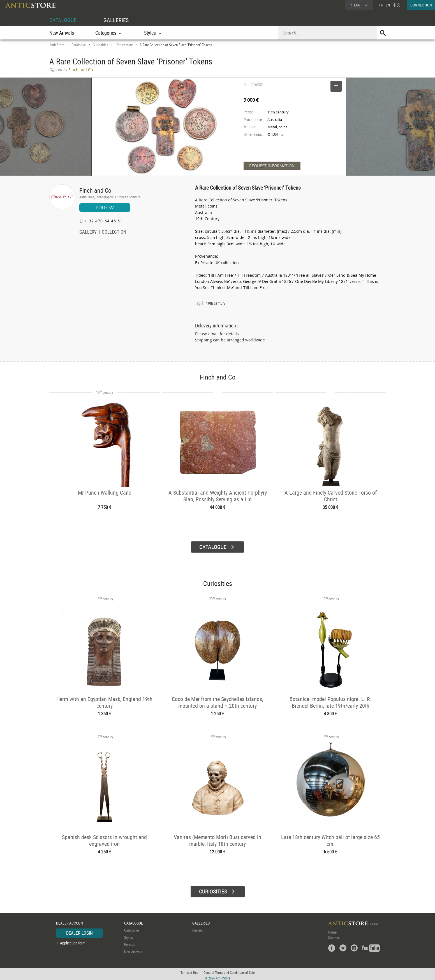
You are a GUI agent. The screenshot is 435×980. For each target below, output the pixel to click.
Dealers (198, 928)
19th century (124, 45)
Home (332, 930)
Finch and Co (95, 190)
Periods (130, 942)
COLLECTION (114, 232)
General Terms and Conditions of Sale (229, 970)
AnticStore (57, 45)
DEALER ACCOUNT (70, 921)
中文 (397, 5)
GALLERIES (116, 20)
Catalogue (79, 45)
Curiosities (100, 45)
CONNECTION (421, 5)
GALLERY (88, 232)
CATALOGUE (63, 20)
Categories (132, 928)
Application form (73, 941)
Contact (334, 936)
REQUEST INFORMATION (272, 166)
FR (381, 5)
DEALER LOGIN (79, 931)
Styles (129, 935)
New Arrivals (62, 33)
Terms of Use (189, 970)
